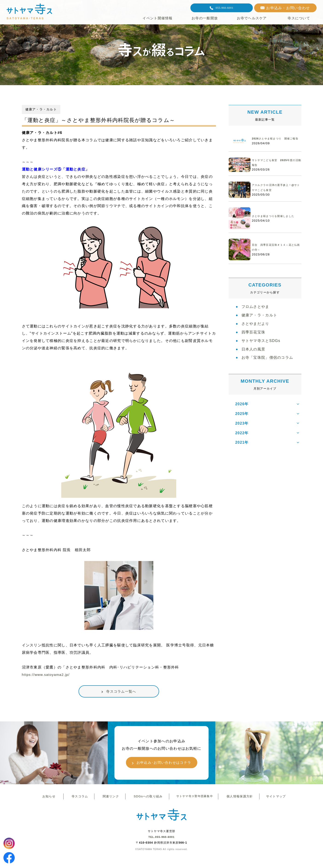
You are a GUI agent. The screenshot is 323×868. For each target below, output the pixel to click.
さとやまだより (255, 328)
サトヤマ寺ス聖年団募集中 (194, 798)
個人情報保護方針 (239, 798)
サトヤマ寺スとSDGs (261, 347)
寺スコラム (79, 798)
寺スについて (299, 18)
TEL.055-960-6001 (161, 840)
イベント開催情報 (157, 18)
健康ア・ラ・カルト (259, 318)
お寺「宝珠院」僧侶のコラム (267, 367)
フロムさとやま (255, 308)
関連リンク (110, 798)
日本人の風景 (253, 357)
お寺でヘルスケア (252, 18)
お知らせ (48, 798)
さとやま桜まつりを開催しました (276, 216)
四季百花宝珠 (253, 337)
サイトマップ (275, 798)
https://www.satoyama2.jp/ (47, 675)
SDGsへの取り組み (147, 798)
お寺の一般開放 (205, 18)
